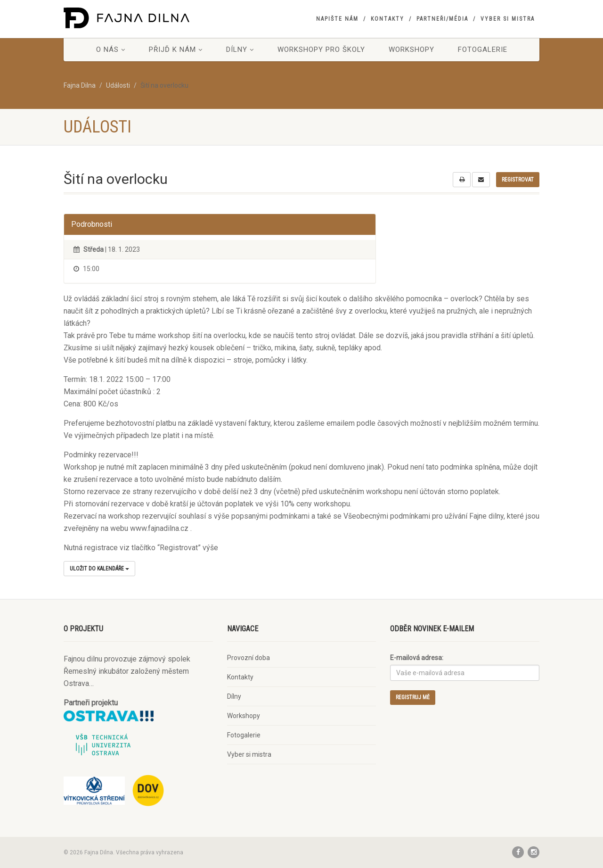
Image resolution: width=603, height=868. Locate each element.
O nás (111, 50)
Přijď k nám (176, 50)
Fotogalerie (483, 50)
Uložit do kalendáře (99, 569)
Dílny (240, 50)
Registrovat (518, 180)
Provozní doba (249, 658)
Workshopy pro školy (321, 50)
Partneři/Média (442, 19)
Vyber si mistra (508, 19)
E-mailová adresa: (417, 658)
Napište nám (337, 19)
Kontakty (387, 19)
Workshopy (412, 50)
